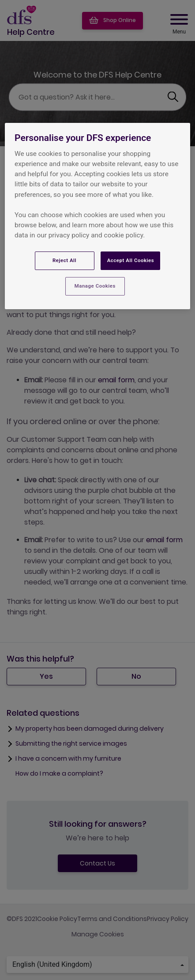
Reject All (64, 260)
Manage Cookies (95, 286)
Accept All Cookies (131, 260)
